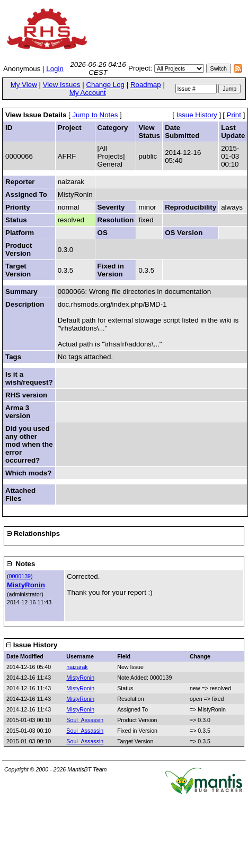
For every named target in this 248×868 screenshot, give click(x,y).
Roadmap (146, 85)
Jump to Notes (95, 115)
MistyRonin (26, 585)
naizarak (77, 667)
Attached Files (20, 494)
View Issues (62, 85)
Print (234, 115)
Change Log (105, 85)
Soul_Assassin (85, 720)
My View (24, 85)
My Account (88, 93)
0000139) (21, 576)
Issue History (197, 115)
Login (55, 69)
